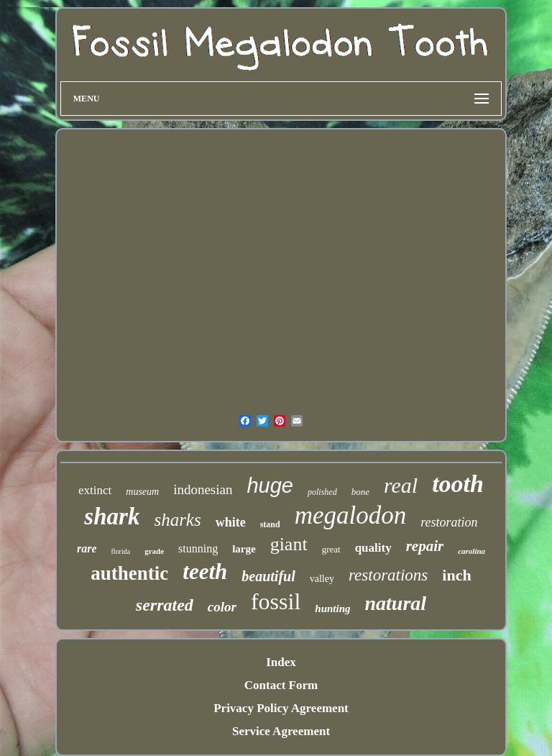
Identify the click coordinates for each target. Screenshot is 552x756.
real (401, 485)
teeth (205, 571)
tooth (458, 484)
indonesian (203, 489)
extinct (95, 490)
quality (373, 548)
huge (270, 486)
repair (425, 546)
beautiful (268, 576)
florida (120, 551)
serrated (165, 605)
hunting (332, 609)
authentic (129, 573)
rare (87, 548)
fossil (276, 601)
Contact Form (281, 685)
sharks (177, 520)
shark (112, 516)
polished (322, 492)
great (331, 549)
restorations (388, 575)
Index (281, 662)
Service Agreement (281, 731)
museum (142, 492)
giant (289, 544)
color (222, 607)
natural (396, 603)
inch (456, 575)
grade (154, 551)
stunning (198, 548)
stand (270, 524)
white (231, 522)
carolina (471, 551)
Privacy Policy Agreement (281, 708)
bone (360, 492)
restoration (449, 522)
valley (322, 579)
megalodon (351, 515)
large (244, 549)
